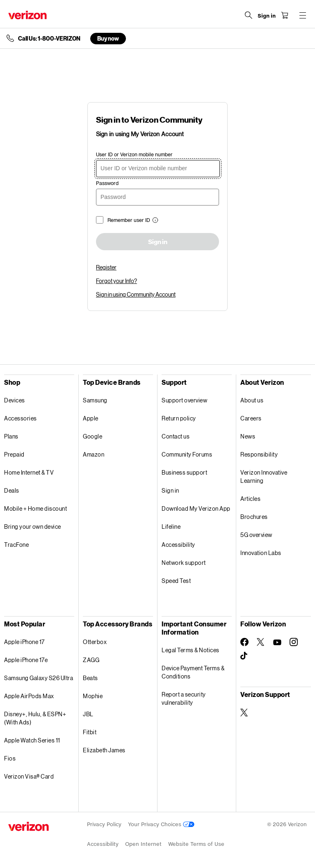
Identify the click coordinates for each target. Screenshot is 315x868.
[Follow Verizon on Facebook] (244, 642)
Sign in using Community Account (136, 294)
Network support (184, 563)
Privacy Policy (104, 824)
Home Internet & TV (29, 472)
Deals (12, 490)
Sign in (158, 242)
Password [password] (107, 183)
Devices (15, 400)
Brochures (254, 517)
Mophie (93, 696)
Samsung (95, 400)
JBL (88, 714)
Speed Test (176, 581)
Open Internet (143, 844)
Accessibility (178, 545)
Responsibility (259, 454)
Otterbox (95, 642)
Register (106, 267)
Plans (11, 436)
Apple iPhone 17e (26, 660)
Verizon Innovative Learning (264, 476)
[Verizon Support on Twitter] (244, 713)
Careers (251, 418)
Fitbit (90, 732)
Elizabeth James (104, 750)
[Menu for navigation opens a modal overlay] (303, 15)
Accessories (21, 418)
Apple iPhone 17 (24, 642)
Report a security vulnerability (184, 698)
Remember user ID (129, 220)
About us (252, 400)
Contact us (176, 436)
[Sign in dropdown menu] (267, 16)
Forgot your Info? (116, 281)
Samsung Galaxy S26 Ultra (39, 678)
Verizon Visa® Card (29, 776)
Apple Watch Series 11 (32, 740)
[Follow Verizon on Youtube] (277, 642)
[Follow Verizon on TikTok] (244, 656)
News (248, 436)
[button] (154, 221)
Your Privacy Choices (161, 824)
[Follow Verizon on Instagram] (294, 642)
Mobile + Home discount (35, 508)
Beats (90, 678)
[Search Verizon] (249, 15)
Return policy (179, 418)
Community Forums (187, 454)
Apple (91, 418)
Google (92, 436)
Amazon (94, 454)
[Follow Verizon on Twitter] (261, 642)
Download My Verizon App (196, 508)
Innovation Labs (261, 553)
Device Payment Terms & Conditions (193, 672)
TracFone (16, 545)
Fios (10, 758)
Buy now (108, 38)
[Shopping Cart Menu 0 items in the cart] (285, 15)
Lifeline (171, 527)
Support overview (184, 400)
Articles (250, 499)
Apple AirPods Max (29, 696)
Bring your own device (33, 527)
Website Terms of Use (196, 844)
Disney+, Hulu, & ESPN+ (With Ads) (35, 718)
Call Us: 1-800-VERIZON (49, 39)
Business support (184, 472)
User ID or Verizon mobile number (134, 154)
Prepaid (14, 454)
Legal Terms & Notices (191, 650)
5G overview (256, 535)
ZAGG (91, 660)
